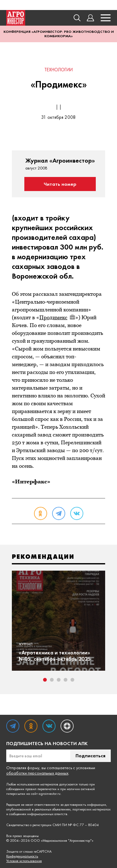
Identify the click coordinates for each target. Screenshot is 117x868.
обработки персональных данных (37, 773)
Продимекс (57, 317)
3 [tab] (59, 680)
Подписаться (90, 756)
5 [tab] (72, 680)
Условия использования (24, 861)
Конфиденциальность (22, 856)
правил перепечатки (41, 789)
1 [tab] (45, 680)
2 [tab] (52, 680)
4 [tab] (66, 680)
